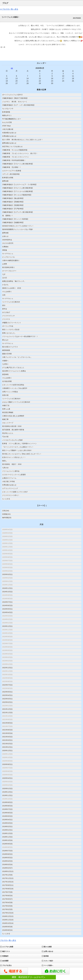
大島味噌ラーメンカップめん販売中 (15, 388)
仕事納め (5, 247)
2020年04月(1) (7, 778)
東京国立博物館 (8, 412)
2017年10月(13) (8, 882)
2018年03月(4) (7, 864)
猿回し (5, 461)
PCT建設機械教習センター (12, 119)
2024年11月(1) (7, 588)
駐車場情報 (6, 112)
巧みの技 (5, 437)
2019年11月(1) (7, 795)
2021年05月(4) (7, 733)
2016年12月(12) (8, 916)
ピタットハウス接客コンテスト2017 (15, 492)
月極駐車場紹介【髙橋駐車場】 (13, 202)
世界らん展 (6, 409)
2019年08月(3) (7, 806)
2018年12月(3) (7, 833)
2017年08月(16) (8, 889)
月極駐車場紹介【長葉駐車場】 (13, 205)
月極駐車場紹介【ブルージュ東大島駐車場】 (18, 164)
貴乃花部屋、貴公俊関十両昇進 (13, 430)
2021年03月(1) (7, 740)
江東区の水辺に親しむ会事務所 (13, 416)
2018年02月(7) (7, 868)
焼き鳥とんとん (8, 433)
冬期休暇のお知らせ (9, 133)
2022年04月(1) (7, 695)
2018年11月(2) (7, 837)
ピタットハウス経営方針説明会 (13, 385)
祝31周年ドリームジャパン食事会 (14, 371)
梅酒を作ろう (7, 115)
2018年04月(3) (7, 861)
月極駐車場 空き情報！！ (12, 167)
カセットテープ (8, 423)
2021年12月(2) (7, 709)
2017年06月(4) (7, 896)
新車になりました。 (9, 333)
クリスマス (6, 319)
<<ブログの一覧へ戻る (9, 9)
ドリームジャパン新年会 (11, 471)
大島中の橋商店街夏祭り (11, 260)
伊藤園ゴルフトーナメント (12, 323)
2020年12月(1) (7, 751)
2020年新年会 (7, 240)
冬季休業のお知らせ (9, 485)
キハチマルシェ (8, 254)
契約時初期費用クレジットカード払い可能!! (18, 229)
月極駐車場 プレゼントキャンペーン (16, 157)
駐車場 (46, 956)
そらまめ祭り (7, 292)
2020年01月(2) (7, 789)
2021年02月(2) (7, 744)
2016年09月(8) (7, 927)
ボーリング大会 (8, 326)
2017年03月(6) (7, 906)
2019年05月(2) (7, 816)
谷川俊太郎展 (7, 381)
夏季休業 (5, 181)
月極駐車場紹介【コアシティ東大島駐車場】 (18, 212)
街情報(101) (6, 514)
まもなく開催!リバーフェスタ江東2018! (16, 402)
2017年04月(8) (7, 902)
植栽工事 (5, 419)
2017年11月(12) (8, 878)
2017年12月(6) (7, 875)
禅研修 (5, 250)
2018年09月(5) (7, 844)
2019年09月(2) (7, 802)
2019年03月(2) (7, 823)
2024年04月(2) (7, 612)
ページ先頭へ (48, 965)
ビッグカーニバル (8, 257)
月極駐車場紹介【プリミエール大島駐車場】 (18, 191)
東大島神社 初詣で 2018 (12, 464)
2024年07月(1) (7, 602)
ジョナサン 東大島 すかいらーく (16, 102)
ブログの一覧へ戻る (8, 940)
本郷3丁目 (6, 406)
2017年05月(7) (7, 899)
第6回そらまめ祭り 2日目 (12, 288)
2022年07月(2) (7, 685)
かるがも (5, 285)
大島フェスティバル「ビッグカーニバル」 (17, 357)
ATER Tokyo (7, 126)
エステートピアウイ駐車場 (12, 171)
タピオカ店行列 (8, 243)
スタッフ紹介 (48, 961)
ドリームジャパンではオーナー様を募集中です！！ (20, 336)
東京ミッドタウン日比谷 (11, 330)
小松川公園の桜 (8, 129)
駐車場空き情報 (8, 178)
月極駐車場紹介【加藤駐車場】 (13, 222)
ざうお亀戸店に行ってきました (13, 368)
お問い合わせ (48, 951)
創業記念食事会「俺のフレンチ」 (14, 281)
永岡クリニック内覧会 (10, 392)
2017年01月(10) (8, 913)
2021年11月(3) (7, 713)
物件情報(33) (7, 518)
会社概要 (5, 961)
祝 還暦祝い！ (8, 216)
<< (12, 68)
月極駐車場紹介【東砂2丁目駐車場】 (15, 98)
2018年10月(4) (7, 840)
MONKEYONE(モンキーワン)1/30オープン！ (18, 226)
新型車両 (5, 374)
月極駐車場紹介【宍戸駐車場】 (13, 209)
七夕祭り (5, 364)
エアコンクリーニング (10, 488)
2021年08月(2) (7, 723)
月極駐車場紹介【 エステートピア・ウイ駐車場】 (20, 184)
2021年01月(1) (7, 747)
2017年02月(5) (7, 909)
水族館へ (5, 361)
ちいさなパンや (8, 109)
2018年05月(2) (7, 858)
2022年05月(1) (7, 692)
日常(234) (6, 511)
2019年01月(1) (7, 830)
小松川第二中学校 (8, 481)
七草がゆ (5, 468)
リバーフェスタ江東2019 (11, 302)
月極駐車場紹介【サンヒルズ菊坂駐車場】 (17, 195)
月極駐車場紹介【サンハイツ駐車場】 (16, 219)
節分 (4, 305)
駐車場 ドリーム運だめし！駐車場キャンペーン (19, 443)
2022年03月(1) (7, 699)
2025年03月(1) (7, 574)
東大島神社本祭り (8, 267)
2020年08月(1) (7, 764)
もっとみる (6, 499)
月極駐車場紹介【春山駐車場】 (13, 198)
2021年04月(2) (7, 737)
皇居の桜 (5, 395)
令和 (4, 295)
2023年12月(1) (7, 626)
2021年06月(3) (7, 730)
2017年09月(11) (8, 885)
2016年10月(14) (8, 923)
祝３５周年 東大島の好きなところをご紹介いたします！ (23, 140)
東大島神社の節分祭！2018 (12, 426)
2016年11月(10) (8, 920)
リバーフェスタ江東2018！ (12, 399)
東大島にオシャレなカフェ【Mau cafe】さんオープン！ (22, 454)
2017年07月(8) (7, 892)
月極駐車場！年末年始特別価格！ (14, 160)
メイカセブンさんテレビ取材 (12, 440)
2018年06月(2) (7, 854)
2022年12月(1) (7, 668)
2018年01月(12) (8, 871)
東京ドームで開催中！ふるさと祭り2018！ (17, 450)
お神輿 (5, 264)
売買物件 (5, 956)
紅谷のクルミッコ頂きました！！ (14, 457)
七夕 (4, 274)
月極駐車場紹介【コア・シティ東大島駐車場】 (19, 105)
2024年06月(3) (7, 605)
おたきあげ (6, 312)
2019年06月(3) (7, 813)
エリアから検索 (8, 947)
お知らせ (5, 236)
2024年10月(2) (7, 592)
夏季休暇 (5, 233)
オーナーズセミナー (9, 271)
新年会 (5, 309)
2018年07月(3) (7, 851)
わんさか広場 (7, 122)
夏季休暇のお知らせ (9, 143)
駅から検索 (48, 947)
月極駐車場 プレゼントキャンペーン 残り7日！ (20, 153)
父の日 (5, 278)
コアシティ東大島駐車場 (11, 174)
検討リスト (6, 951)
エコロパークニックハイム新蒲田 (14, 475)
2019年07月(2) (7, 809)
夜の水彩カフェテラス (10, 347)
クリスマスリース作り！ (11, 495)
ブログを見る (7, 965)
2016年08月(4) (7, 930)
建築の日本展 (7, 354)
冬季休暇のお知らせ (9, 136)
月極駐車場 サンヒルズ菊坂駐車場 (15, 150)
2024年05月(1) (7, 609)
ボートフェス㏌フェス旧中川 (12, 95)
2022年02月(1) (7, 702)
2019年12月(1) (7, 792)
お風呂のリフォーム (9, 478)
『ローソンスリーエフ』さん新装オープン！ (18, 447)
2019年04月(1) (7, 820)
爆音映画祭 (6, 350)
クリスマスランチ (8, 316)
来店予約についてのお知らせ (12, 146)
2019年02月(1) (7, 826)
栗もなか (5, 340)
